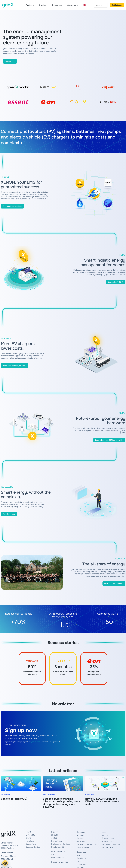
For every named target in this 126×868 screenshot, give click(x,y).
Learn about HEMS (116, 282)
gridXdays (81, 841)
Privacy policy (108, 841)
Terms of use (107, 847)
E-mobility (31, 835)
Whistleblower (83, 847)
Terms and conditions (111, 844)
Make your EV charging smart (15, 365)
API (53, 854)
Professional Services (61, 844)
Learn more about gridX (114, 583)
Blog (79, 855)
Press (79, 861)
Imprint (105, 835)
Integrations (56, 841)
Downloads (81, 864)
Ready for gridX (58, 847)
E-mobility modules (60, 862)
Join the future (9, 514)
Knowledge (81, 858)
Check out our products (12, 206)
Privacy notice (108, 838)
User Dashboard (58, 851)
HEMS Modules (58, 858)
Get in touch (117, 5)
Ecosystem (31, 844)
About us (80, 835)
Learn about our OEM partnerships (109, 440)
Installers (30, 841)
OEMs (29, 838)
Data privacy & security (87, 844)
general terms (36, 742)
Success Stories (33, 847)
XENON (54, 835)
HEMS (29, 832)
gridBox (55, 838)
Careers (80, 838)
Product (55, 832)
